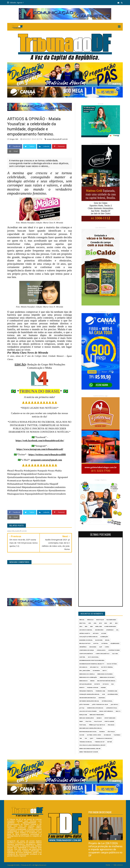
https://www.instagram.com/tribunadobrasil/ (40, 449)
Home (108, 865)
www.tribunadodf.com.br (57, 139)
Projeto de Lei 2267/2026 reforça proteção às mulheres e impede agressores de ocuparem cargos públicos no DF (105, 849)
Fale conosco (118, 865)
